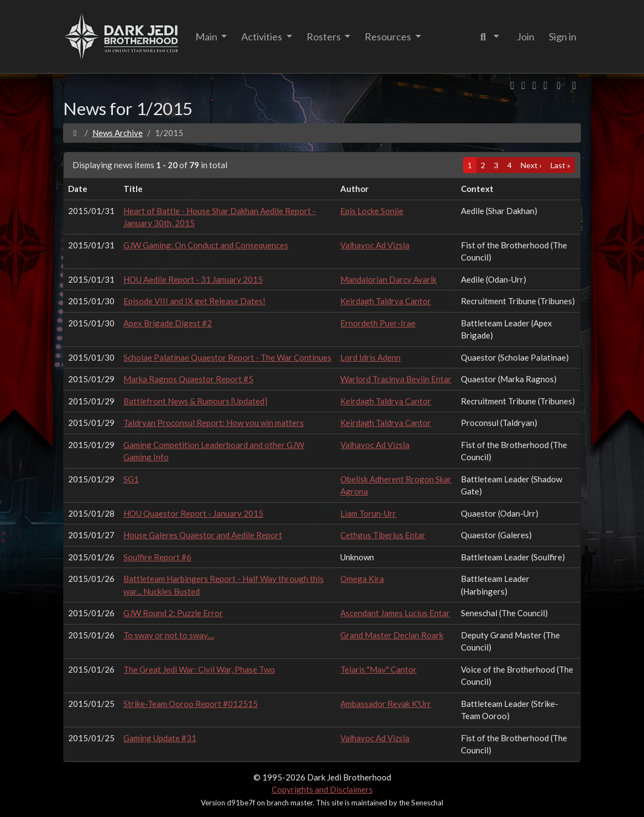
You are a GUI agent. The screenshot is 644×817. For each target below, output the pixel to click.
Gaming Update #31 (160, 738)
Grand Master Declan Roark (392, 635)
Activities (263, 37)
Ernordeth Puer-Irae (378, 323)
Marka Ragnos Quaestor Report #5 (188, 379)
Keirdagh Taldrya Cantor (386, 301)
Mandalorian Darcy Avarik (388, 279)
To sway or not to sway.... (169, 635)
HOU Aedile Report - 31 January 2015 (193, 279)
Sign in (563, 37)
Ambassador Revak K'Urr (386, 704)
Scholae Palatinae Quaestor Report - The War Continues (227, 357)
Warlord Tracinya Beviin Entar (396, 379)
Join (526, 37)
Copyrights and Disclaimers (322, 789)
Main (207, 37)
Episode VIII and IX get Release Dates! (194, 301)
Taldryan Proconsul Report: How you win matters (214, 423)
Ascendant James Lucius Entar (395, 613)
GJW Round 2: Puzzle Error (173, 613)
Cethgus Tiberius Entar (383, 535)
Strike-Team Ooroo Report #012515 (191, 704)
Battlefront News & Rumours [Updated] (195, 401)
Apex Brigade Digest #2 (168, 323)
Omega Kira (362, 579)
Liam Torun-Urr (368, 513)
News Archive (118, 133)
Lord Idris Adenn (370, 357)
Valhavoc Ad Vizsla (375, 245)
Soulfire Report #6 (157, 557)
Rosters (324, 37)
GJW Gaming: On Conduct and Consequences (206, 245)
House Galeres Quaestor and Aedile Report (203, 535)
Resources (389, 37)
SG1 (131, 479)
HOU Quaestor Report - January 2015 (193, 513)
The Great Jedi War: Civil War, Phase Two (199, 669)
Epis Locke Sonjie (372, 211)
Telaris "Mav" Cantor (378, 669)
